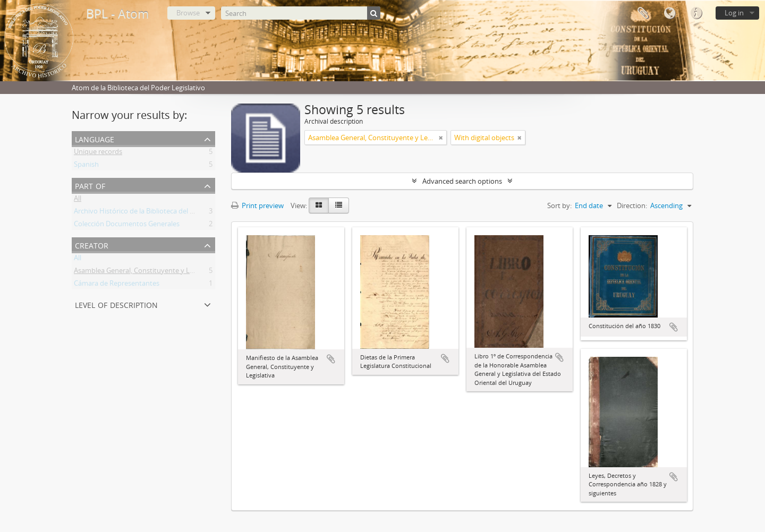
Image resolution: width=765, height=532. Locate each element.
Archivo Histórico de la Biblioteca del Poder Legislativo (159, 213)
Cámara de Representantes (117, 285)
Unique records (98, 153)
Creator (92, 244)
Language (669, 13)
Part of (90, 185)
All (78, 200)
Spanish (86, 166)
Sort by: (559, 205)
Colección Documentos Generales (127, 226)
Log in (734, 13)
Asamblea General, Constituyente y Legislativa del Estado (164, 272)
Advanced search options (462, 181)
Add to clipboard (331, 359)
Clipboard (643, 13)
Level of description (116, 304)
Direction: (632, 205)
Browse (188, 13)
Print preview (257, 205)
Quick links (696, 13)
